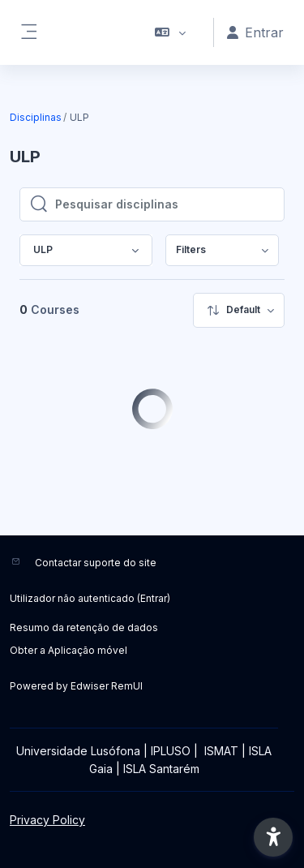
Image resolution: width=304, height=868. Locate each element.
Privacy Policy (47, 820)
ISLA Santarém (161, 769)
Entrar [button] (255, 32)
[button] (171, 32)
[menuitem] (222, 250)
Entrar (154, 598)
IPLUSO (171, 751)
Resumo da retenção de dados (84, 627)
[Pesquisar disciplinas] (165, 204)
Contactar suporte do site (96, 563)
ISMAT (221, 751)
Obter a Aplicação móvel (69, 650)
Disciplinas (36, 117)
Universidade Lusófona (78, 751)
